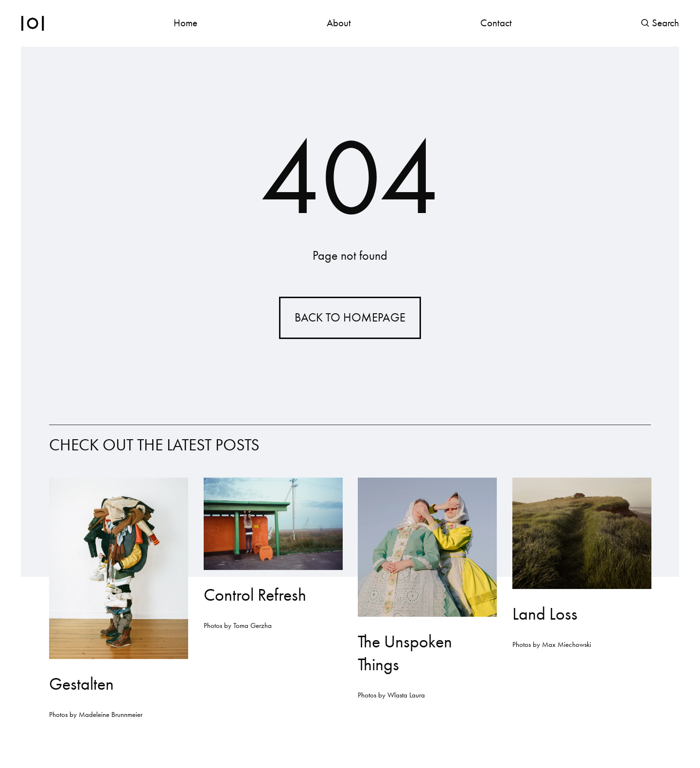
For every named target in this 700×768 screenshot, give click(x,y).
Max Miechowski (566, 645)
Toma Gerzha (252, 626)
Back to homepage (350, 317)
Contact (496, 23)
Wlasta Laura (406, 696)
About (339, 23)
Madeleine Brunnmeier (111, 715)
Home (185, 23)
